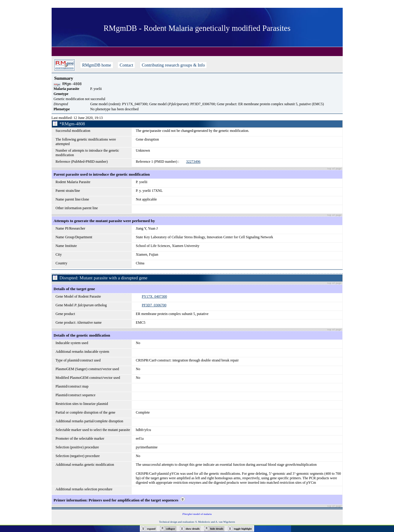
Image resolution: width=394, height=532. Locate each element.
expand (151, 529)
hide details (217, 529)
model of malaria (197, 515)
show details (193, 529)
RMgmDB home (97, 65)
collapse (171, 529)
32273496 (193, 162)
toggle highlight (243, 529)
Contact (126, 65)
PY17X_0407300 (154, 297)
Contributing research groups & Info (173, 65)
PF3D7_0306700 (154, 306)
